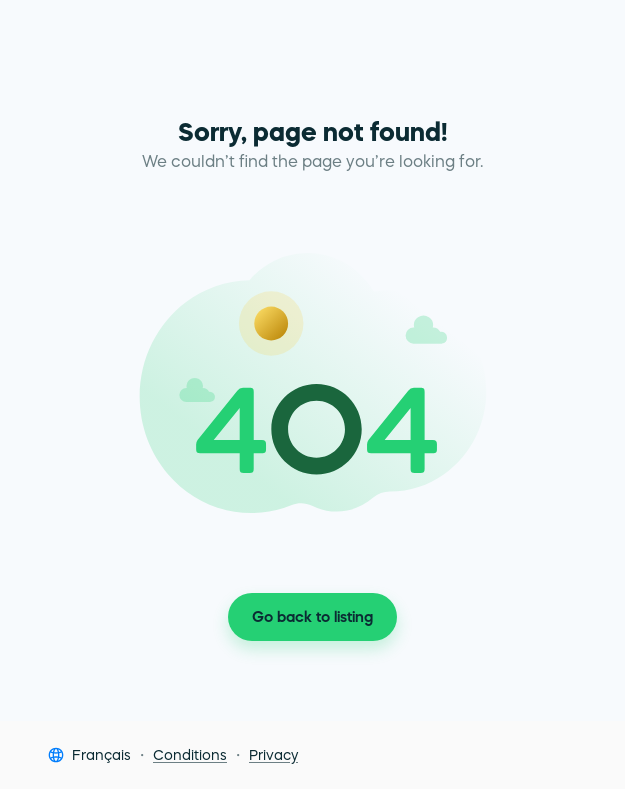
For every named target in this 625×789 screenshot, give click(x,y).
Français (101, 755)
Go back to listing (312, 617)
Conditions (190, 755)
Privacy (273, 755)
